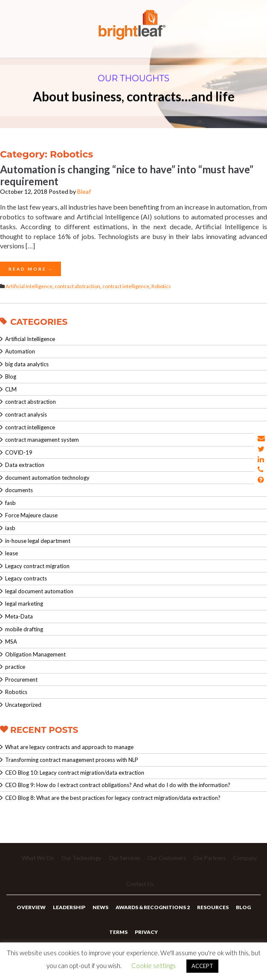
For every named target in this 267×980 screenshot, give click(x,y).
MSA (11, 642)
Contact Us (140, 884)
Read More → (30, 269)
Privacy (146, 932)
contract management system (42, 440)
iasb (10, 528)
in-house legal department (38, 541)
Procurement (21, 680)
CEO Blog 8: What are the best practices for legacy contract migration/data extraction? (113, 798)
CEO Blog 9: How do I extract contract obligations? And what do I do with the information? (118, 785)
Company (245, 858)
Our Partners (209, 858)
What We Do (38, 858)
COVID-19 (19, 452)
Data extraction (25, 465)
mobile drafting (24, 629)
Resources (213, 907)
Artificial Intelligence (29, 286)
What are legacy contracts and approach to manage (69, 747)
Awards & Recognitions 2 (153, 907)
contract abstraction (77, 286)
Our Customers (167, 858)
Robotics (161, 286)
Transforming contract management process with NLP (72, 760)
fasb (10, 503)
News (100, 907)
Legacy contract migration (37, 566)
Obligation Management (35, 654)
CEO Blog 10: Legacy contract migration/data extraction (75, 773)
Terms (118, 932)
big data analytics (27, 364)
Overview (31, 907)
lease (12, 553)
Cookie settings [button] (154, 965)
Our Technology (81, 858)
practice (15, 667)
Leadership (69, 907)
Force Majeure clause (31, 515)
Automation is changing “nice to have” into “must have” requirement (127, 175)
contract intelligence (126, 286)
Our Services (125, 858)
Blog (11, 376)
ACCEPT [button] (202, 966)
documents (19, 490)
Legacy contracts (26, 578)
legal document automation (39, 591)
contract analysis (26, 414)
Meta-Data (19, 616)
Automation (20, 351)
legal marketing (24, 604)
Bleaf (84, 191)
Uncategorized (23, 705)
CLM (11, 389)
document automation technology (47, 478)
